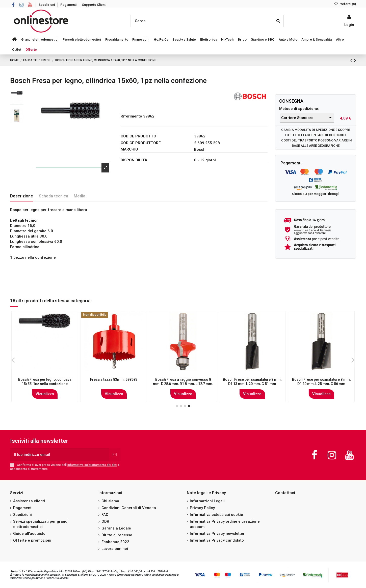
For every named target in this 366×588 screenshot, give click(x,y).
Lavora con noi (115, 549)
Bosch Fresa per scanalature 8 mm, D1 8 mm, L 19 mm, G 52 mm (45, 382)
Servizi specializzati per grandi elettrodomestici (41, 524)
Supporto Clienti (94, 5)
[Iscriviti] (115, 455)
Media (80, 196)
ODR (105, 521)
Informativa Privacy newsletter (217, 534)
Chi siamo (110, 501)
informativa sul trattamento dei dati (92, 465)
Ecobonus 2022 (115, 542)
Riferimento (131, 116)
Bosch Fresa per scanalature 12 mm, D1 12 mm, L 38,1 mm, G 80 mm (321, 382)
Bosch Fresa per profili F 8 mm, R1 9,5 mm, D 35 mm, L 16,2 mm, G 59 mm (114, 384)
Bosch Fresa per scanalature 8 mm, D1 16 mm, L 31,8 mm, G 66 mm (183, 382)
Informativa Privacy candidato (217, 540)
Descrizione (22, 196)
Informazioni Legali (207, 501)
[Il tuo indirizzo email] (60, 455)
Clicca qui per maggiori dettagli (316, 194)
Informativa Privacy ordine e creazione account (225, 524)
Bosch (200, 150)
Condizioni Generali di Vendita (129, 508)
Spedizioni (47, 5)
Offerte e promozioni (32, 540)
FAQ (105, 515)
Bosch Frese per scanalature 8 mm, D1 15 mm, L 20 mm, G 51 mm (252, 382)
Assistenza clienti (29, 501)
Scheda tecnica (54, 196)
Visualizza (45, 394)
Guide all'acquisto (29, 534)
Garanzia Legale (116, 528)
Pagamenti (69, 5)
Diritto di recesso (117, 535)
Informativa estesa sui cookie (216, 515)
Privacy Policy (202, 508)
